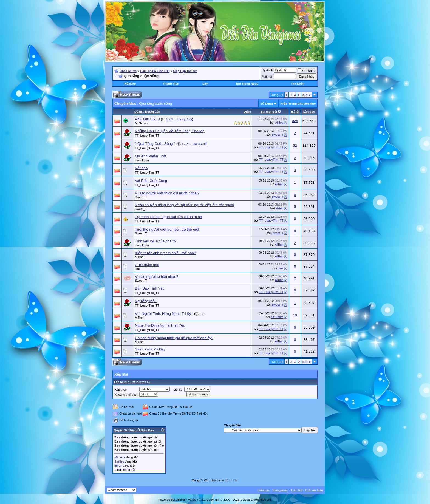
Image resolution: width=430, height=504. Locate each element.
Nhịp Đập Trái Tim (185, 71)
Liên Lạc (264, 490)
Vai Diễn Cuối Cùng (151, 181)
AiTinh (279, 184)
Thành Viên (171, 84)
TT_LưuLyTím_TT (147, 135)
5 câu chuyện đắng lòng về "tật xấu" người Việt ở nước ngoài (184, 205)
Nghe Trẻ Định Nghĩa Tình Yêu (160, 325)
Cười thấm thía (147, 265)
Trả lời (295, 112)
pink (138, 269)
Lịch (206, 84)
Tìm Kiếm (297, 84)
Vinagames (280, 490)
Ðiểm (247, 112)
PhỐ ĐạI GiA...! (147, 119)
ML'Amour (142, 123)
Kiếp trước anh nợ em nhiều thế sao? (165, 253)
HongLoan (142, 160)
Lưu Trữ (297, 490)
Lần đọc (309, 112)
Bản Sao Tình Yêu (150, 288)
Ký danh (267, 70)
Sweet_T (277, 135)
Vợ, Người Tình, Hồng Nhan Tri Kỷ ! (164, 314)
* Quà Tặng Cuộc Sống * (155, 144)
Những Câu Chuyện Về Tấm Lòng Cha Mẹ (170, 131)
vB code (120, 457)
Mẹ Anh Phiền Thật (151, 156)
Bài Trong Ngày (247, 84)
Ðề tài (138, 112)
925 (295, 121)
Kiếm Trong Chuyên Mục (298, 104)
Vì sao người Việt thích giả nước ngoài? (167, 193)
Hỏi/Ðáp (130, 84)
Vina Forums (128, 71)
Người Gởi (152, 112)
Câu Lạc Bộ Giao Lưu (155, 71)
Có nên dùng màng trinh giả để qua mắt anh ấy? (174, 338)
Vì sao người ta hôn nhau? (157, 277)
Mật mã (267, 77)
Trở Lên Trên (314, 490)
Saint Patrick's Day (150, 349)
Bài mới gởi (269, 112)
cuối (307, 95)
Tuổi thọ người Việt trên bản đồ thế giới (167, 229)
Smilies (119, 461)
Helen (279, 208)
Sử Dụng (267, 104)
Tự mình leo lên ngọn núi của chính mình (168, 217)
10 (295, 315)
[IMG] (118, 466)
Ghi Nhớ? (306, 71)
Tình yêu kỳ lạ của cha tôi (156, 241)
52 (295, 145)
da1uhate (277, 317)
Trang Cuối (184, 119)
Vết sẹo (141, 168)
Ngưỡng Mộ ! (146, 301)
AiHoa (279, 123)
